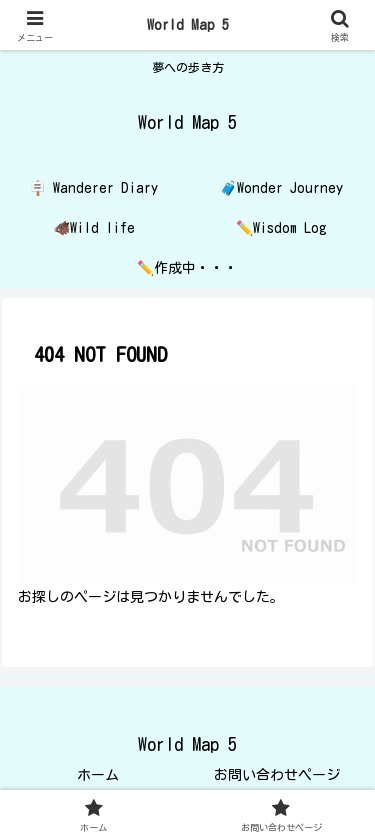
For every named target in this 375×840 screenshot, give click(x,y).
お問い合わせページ (277, 775)
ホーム (98, 775)
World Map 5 (188, 25)
